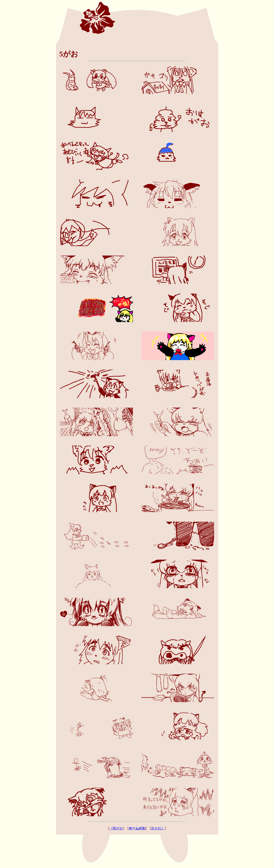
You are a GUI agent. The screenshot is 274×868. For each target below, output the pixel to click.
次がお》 (158, 828)
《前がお (116, 828)
